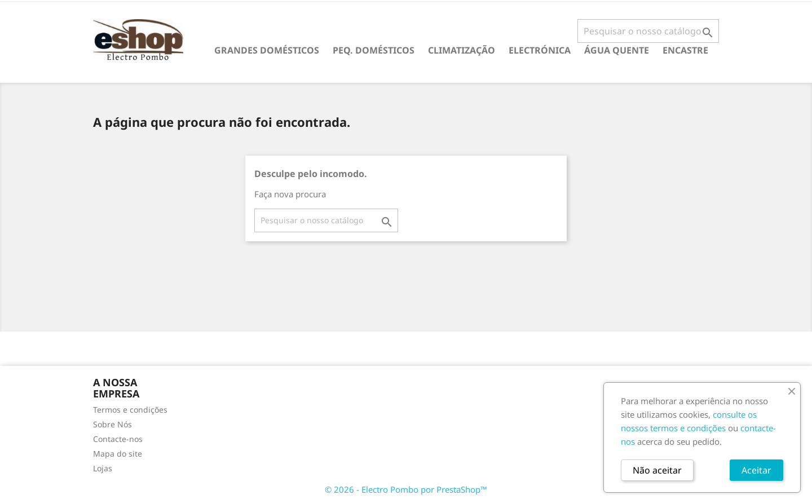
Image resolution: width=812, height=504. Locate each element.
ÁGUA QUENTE (617, 50)
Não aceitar (657, 470)
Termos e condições (130, 410)
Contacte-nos (118, 439)
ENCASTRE (685, 50)
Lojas (103, 468)
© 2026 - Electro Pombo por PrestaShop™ (406, 489)
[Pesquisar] (648, 31)
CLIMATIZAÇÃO (462, 50)
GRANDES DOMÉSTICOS (267, 50)
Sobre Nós (112, 424)
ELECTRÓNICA (540, 50)
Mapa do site (118, 454)
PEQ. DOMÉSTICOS (374, 50)
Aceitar (756, 470)
